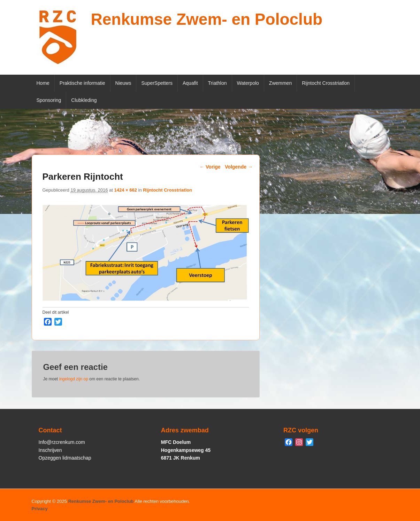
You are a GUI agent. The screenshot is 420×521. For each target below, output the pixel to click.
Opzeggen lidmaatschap (65, 458)
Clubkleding (84, 100)
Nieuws (123, 83)
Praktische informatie (82, 83)
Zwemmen (280, 83)
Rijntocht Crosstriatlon (326, 83)
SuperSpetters (157, 83)
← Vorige (210, 167)
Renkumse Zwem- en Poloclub (207, 19)
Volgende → (239, 167)
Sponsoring (49, 100)
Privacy (40, 509)
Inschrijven (50, 450)
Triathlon (217, 83)
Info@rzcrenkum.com (62, 442)
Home (43, 83)
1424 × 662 (126, 190)
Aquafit (190, 83)
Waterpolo (248, 83)
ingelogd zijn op (74, 379)
